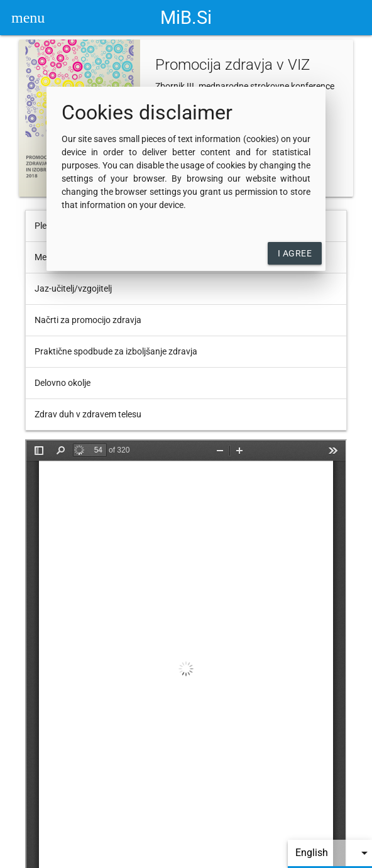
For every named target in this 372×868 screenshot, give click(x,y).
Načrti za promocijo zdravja (88, 320)
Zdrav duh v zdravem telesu (88, 414)
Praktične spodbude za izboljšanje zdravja (116, 351)
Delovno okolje (63, 383)
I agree (295, 253)
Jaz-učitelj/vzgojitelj (73, 288)
